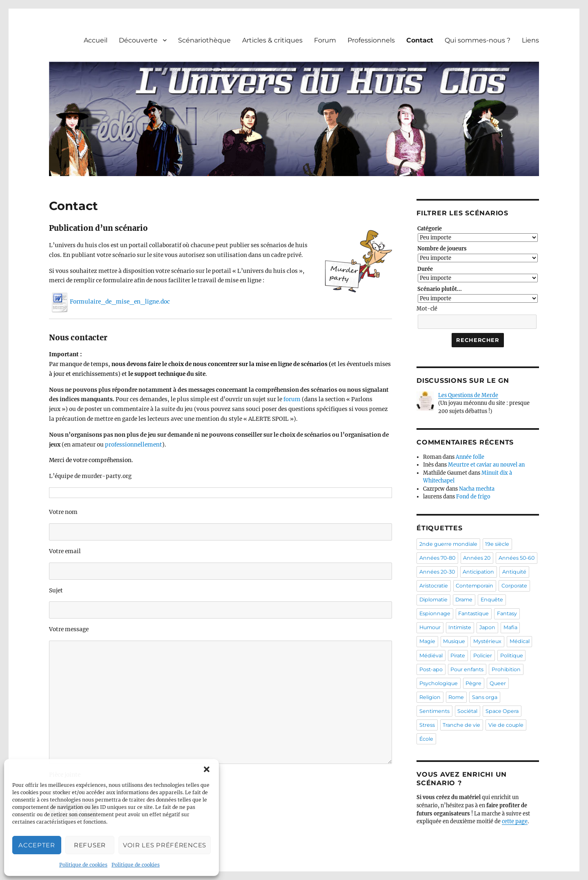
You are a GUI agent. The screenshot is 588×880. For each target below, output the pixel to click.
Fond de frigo (473, 497)
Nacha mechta (477, 489)
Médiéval (431, 656)
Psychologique (439, 683)
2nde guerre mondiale (448, 544)
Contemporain (474, 586)
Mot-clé (427, 309)
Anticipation (478, 572)
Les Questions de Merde (468, 395)
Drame (464, 600)
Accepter (37, 845)
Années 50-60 (517, 558)
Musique (454, 641)
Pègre (473, 683)
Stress (427, 725)
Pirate (458, 656)
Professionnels (371, 40)
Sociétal (467, 711)
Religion (430, 697)
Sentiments (434, 711)
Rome (456, 697)
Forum (325, 40)
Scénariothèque (204, 40)
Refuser (90, 845)
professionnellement (134, 445)
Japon (487, 627)
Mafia (510, 627)
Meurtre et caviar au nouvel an (486, 465)
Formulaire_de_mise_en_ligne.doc (109, 302)
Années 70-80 (437, 558)
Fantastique (473, 613)
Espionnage (435, 613)
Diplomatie (433, 600)
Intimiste (460, 627)
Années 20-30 (437, 572)
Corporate (514, 586)
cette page (515, 821)
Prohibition (506, 669)
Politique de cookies (83, 865)
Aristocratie (434, 586)
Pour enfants (467, 669)
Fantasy (507, 613)
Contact (420, 40)
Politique (512, 656)
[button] (207, 769)
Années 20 (477, 558)
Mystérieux (487, 641)
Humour (430, 627)
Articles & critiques (272, 40)
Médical (520, 641)
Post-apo (431, 669)
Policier (483, 656)
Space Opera (502, 711)
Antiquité (514, 572)
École (426, 739)
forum (292, 399)
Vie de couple (506, 725)
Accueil (96, 40)
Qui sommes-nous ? (478, 40)
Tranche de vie (461, 725)
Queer (498, 683)
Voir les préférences (165, 845)
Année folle (470, 457)
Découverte (138, 40)
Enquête (492, 600)
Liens (530, 40)
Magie (427, 641)
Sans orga (485, 697)
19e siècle (497, 544)
